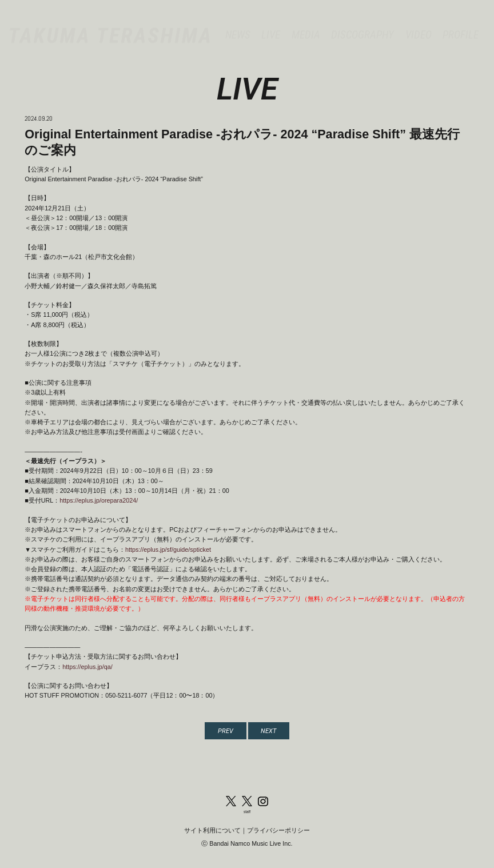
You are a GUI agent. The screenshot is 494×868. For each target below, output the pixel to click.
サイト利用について (212, 830)
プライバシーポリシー (278, 830)
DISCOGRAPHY (362, 25)
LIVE (271, 25)
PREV (226, 731)
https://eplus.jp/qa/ (87, 667)
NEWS (238, 25)
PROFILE (461, 25)
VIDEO (419, 25)
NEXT (268, 731)
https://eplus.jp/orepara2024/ (99, 500)
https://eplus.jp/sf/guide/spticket (168, 550)
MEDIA (306, 25)
